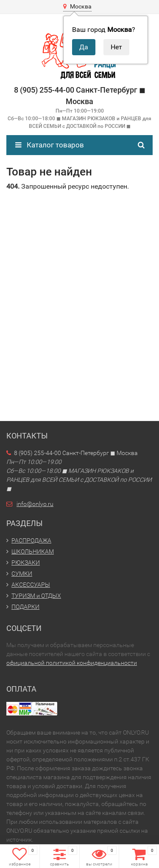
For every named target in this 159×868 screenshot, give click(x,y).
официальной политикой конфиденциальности (72, 663)
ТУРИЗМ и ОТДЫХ (36, 596)
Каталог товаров (50, 145)
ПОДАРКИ (25, 607)
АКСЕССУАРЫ (31, 585)
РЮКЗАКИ (26, 563)
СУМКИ (22, 574)
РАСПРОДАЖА (31, 540)
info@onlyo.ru (35, 504)
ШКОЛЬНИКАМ (33, 551)
